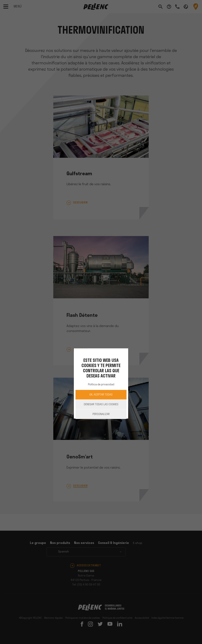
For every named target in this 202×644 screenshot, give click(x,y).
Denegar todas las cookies (101, 405)
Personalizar (101, 414)
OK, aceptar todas (101, 395)
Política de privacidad (101, 385)
